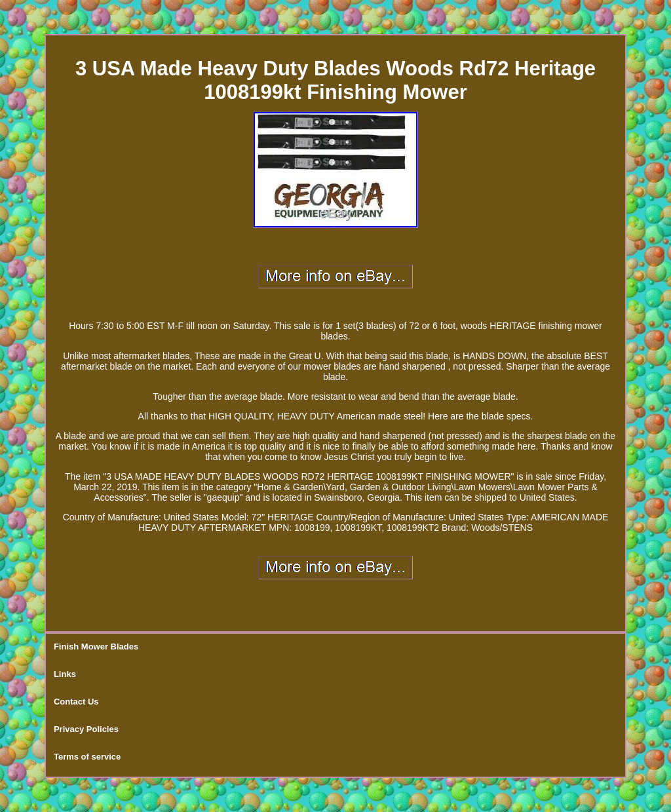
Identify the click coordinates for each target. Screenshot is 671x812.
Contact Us (76, 702)
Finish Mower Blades (96, 647)
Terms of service (87, 757)
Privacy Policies (86, 729)
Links (65, 674)
